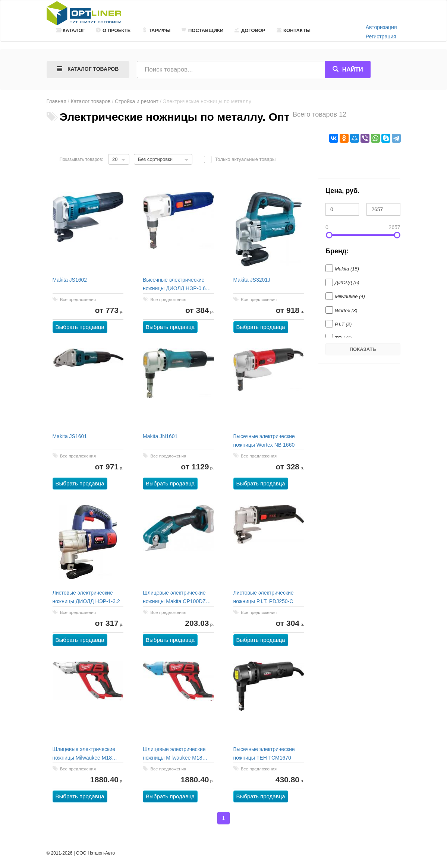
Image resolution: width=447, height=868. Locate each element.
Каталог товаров (90, 101)
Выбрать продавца (80, 327)
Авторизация (381, 27)
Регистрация (381, 37)
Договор (250, 30)
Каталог (70, 30)
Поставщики (202, 30)
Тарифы (156, 30)
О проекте (113, 30)
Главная (56, 101)
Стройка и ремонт (137, 101)
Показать (363, 349)
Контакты (294, 30)
